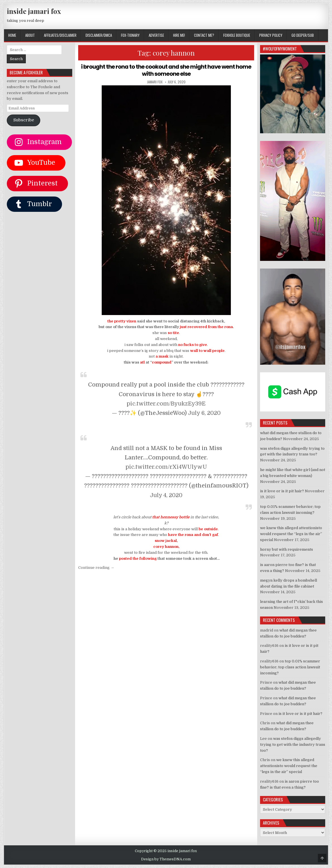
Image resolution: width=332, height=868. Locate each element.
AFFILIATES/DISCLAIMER (60, 35)
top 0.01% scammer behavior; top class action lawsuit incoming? (290, 667)
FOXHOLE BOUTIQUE (237, 35)
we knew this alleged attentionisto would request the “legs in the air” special (291, 534)
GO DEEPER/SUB (303, 35)
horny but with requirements (287, 549)
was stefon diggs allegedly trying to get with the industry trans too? (293, 745)
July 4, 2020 (166, 495)
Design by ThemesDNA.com (166, 859)
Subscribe (24, 120)
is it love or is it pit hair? (282, 491)
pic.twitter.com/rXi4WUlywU (166, 467)
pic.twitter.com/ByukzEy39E (166, 403)
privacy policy (271, 35)
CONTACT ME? (204, 35)
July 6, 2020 (204, 412)
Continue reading (96, 567)
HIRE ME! (179, 35)
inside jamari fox (34, 11)
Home (12, 35)
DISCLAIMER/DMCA (99, 35)
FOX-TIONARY (130, 35)
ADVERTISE (156, 35)
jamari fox (155, 81)
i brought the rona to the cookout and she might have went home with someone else (166, 70)
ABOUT (30, 35)
